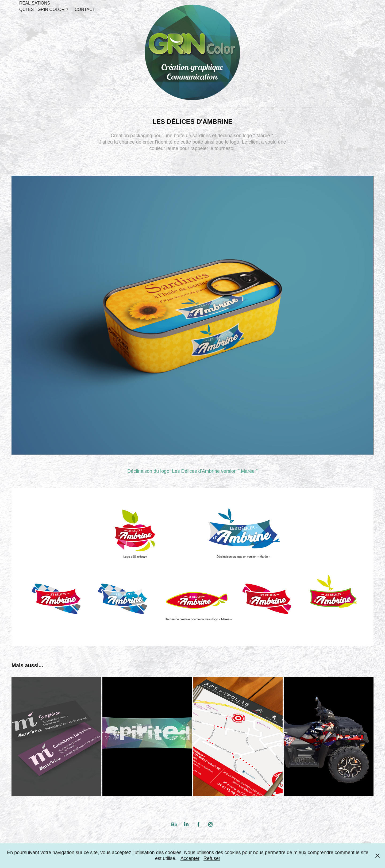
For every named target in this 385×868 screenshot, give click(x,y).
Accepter (190, 858)
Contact (85, 9)
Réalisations (35, 3)
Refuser (212, 858)
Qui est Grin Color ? (44, 9)
